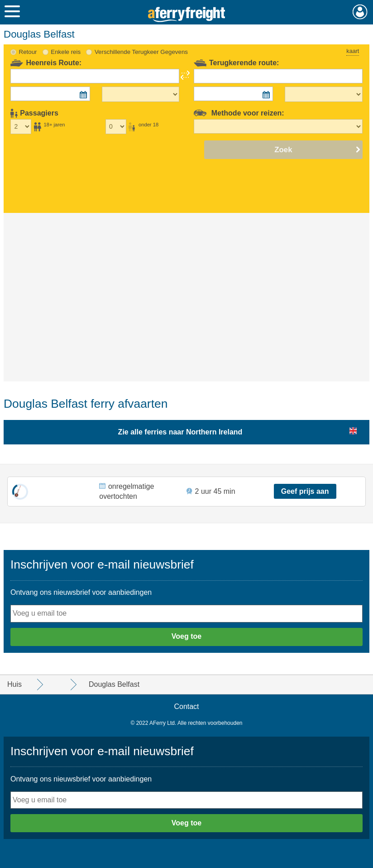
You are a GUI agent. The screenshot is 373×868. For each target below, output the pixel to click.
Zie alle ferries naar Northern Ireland (180, 432)
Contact (186, 706)
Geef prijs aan (305, 491)
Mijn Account (360, 12)
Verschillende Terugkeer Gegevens (141, 52)
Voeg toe (186, 636)
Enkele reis (66, 52)
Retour (28, 52)
